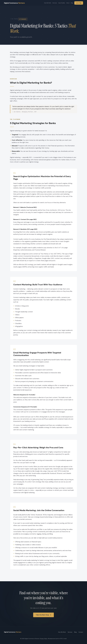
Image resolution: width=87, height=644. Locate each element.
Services (55, 3)
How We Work (48, 3)
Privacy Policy (44, 639)
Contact (81, 632)
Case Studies (62, 3)
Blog (72, 3)
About (68, 3)
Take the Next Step (43, 617)
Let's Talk (79, 3)
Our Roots (14, 19)
